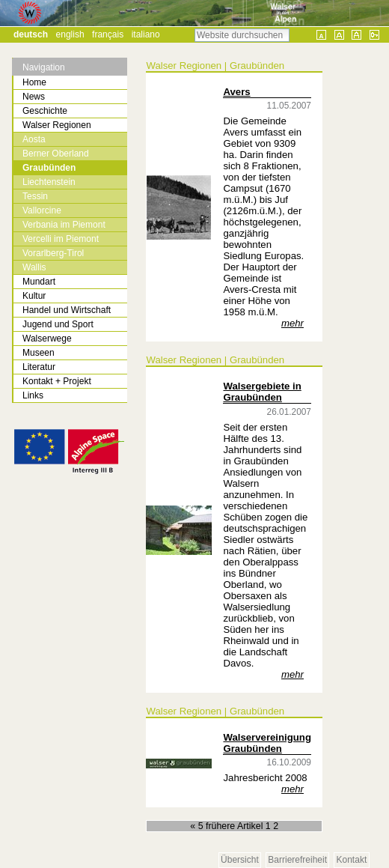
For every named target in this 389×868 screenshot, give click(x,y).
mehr (292, 323)
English (70, 34)
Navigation (44, 67)
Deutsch (31, 34)
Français (108, 34)
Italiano (146, 34)
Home (34, 82)
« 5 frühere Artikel (228, 826)
